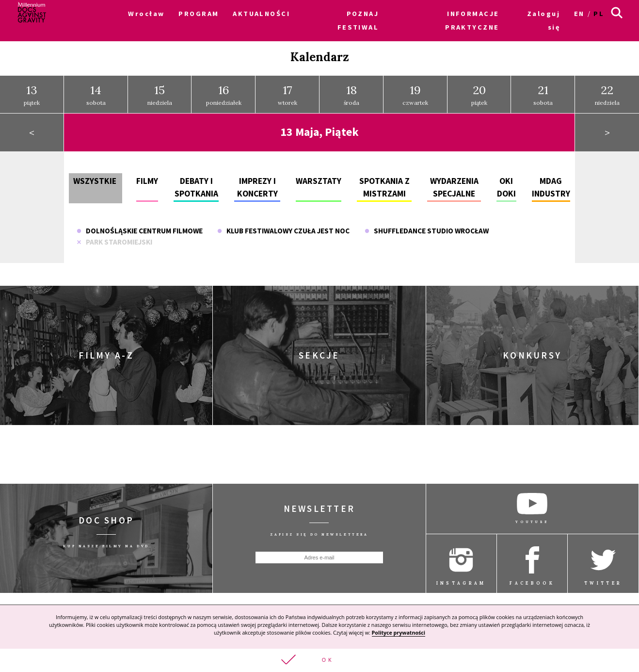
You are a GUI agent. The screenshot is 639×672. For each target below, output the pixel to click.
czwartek (415, 89)
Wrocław (146, 14)
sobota (96, 89)
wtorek (288, 89)
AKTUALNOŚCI (261, 14)
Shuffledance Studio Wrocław (427, 225)
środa (351, 89)
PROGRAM (199, 14)
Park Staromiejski (114, 236)
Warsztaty (319, 175)
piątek (32, 89)
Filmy (147, 175)
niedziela (160, 89)
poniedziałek (224, 89)
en (579, 14)
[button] (319, 660)
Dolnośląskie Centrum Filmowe (140, 225)
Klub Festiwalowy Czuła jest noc (283, 225)
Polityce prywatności (399, 632)
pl (599, 14)
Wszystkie (95, 175)
